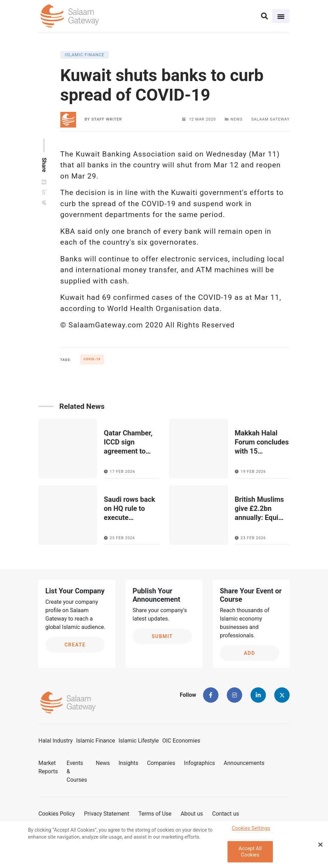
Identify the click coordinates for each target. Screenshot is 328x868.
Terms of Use (155, 814)
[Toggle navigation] (281, 16)
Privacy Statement (107, 814)
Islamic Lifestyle (139, 741)
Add (249, 653)
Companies (161, 763)
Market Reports (48, 767)
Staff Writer (107, 119)
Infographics (199, 763)
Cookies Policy (57, 814)
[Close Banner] (320, 846)
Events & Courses (77, 771)
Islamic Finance (95, 741)
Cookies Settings (251, 830)
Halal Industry (55, 741)
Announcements (244, 763)
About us (192, 814)
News (103, 763)
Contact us (226, 814)
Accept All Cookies (250, 854)
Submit (162, 636)
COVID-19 (92, 359)
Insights (129, 763)
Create (75, 645)
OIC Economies (181, 741)
